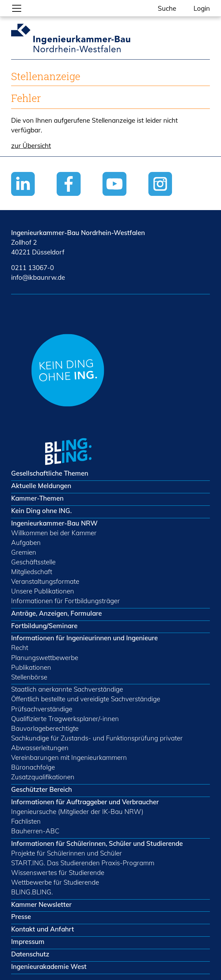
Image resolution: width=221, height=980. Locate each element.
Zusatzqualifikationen (43, 777)
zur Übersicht (31, 146)
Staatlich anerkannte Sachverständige (67, 689)
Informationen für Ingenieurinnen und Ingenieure (84, 638)
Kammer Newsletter (41, 904)
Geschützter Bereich (42, 789)
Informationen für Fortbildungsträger (66, 601)
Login (202, 8)
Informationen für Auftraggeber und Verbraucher (85, 802)
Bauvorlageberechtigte (45, 728)
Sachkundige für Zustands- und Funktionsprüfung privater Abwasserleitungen (97, 743)
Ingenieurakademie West (49, 966)
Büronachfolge (33, 767)
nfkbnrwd (38, 277)
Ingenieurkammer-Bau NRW (54, 523)
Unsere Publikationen (43, 591)
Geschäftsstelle (33, 562)
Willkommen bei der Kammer (54, 533)
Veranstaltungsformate (45, 581)
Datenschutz (30, 954)
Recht (20, 648)
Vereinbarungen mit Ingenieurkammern (69, 757)
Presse (21, 917)
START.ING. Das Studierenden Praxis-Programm (83, 863)
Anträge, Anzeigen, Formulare (56, 613)
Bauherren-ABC (35, 831)
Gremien (24, 552)
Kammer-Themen (37, 498)
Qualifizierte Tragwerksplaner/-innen (65, 719)
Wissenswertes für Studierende (58, 873)
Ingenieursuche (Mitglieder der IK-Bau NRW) (77, 812)
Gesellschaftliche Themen (50, 473)
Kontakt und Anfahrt (43, 929)
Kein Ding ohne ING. (41, 511)
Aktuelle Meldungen (41, 486)
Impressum (28, 942)
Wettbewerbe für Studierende (55, 882)
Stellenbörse (29, 677)
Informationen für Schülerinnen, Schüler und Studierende (97, 843)
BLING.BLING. (32, 892)
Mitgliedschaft (32, 572)
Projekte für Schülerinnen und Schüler (67, 853)
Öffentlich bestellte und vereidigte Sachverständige (86, 699)
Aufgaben (26, 543)
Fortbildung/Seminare (44, 626)
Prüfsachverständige (42, 709)
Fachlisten (26, 821)
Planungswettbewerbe (45, 658)
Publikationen (31, 667)
